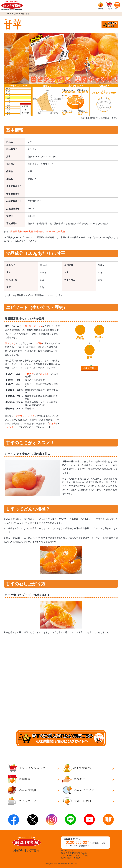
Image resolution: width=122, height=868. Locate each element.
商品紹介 (74, 779)
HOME (9, 14)
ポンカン (38, 326)
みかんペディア (78, 790)
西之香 (28, 326)
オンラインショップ (26, 768)
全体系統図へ (90, 368)
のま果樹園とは (78, 768)
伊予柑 (39, 343)
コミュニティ (22, 801)
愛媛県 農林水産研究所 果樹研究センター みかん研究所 (38, 232)
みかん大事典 (19, 14)
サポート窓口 (77, 801)
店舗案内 (19, 779)
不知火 (32, 416)
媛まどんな (10, 343)
